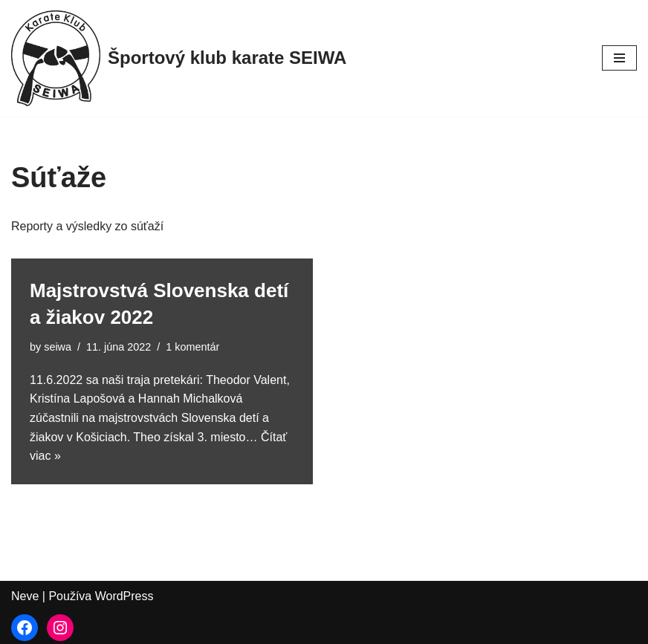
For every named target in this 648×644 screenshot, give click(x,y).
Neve (25, 596)
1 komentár (192, 347)
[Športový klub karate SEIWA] (179, 58)
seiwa (58, 347)
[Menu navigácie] (619, 58)
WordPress (124, 596)
